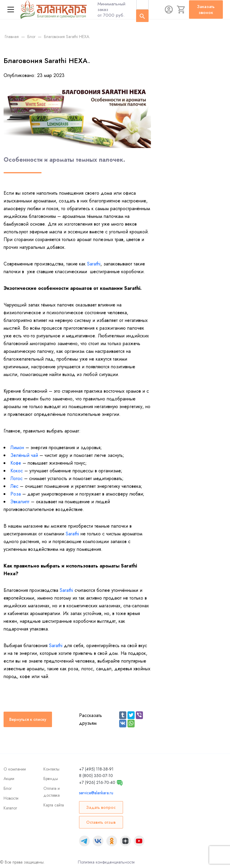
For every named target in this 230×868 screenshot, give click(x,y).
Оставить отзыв (101, 822)
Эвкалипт (20, 502)
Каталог (10, 808)
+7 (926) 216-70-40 (97, 782)
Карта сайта (54, 805)
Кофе (16, 463)
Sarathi (94, 264)
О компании (15, 769)
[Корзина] (181, 10)
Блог (8, 788)
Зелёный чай (24, 455)
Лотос (16, 478)
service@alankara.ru (96, 793)
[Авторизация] (169, 10)
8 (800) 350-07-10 (96, 776)
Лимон (17, 448)
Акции (9, 779)
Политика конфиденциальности (106, 862)
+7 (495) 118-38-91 (96, 769)
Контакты (51, 769)
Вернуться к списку (28, 719)
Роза (16, 494)
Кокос (17, 471)
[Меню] (11, 10)
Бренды (51, 779)
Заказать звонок (206, 10)
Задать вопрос (101, 807)
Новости (11, 798)
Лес (14, 486)
